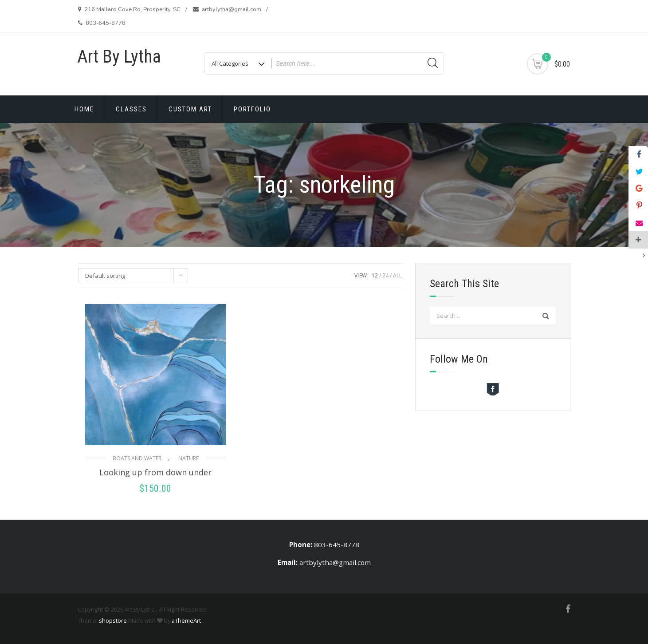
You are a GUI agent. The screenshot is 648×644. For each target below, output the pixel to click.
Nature (189, 458)
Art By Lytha (119, 57)
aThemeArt (186, 620)
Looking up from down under (155, 472)
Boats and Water (137, 458)
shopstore (113, 620)
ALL (397, 275)
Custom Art (190, 109)
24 (385, 275)
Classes (131, 109)
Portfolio (252, 109)
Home (84, 109)
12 (375, 275)
